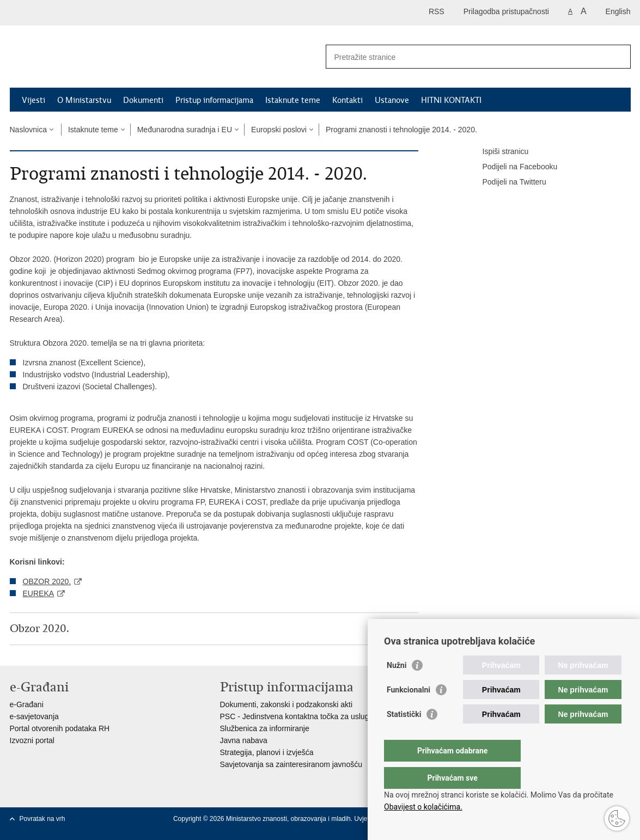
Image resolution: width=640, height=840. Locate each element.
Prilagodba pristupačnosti (506, 11)
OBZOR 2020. (47, 581)
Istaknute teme (293, 100)
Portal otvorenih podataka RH (60, 728)
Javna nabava (244, 740)
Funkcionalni (409, 712)
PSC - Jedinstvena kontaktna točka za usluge (297, 716)
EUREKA (39, 593)
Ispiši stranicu (498, 152)
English (618, 11)
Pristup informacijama (214, 100)
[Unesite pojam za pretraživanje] (467, 57)
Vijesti (33, 100)
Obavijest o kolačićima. (423, 807)
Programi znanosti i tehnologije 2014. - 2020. (401, 130)
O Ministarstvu (84, 100)
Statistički (404, 736)
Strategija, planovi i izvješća (267, 752)
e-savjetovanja (34, 716)
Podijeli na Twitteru (507, 182)
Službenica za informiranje (265, 728)
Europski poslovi (279, 130)
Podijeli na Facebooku (513, 167)
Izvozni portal (32, 740)
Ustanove (392, 100)
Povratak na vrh (42, 819)
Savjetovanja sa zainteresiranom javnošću (291, 764)
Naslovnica (28, 130)
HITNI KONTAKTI (451, 100)
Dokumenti (143, 100)
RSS (437, 11)
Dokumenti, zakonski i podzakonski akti (287, 704)
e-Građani (27, 704)
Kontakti (348, 100)
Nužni (397, 687)
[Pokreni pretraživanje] (618, 57)
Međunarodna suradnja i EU (185, 130)
